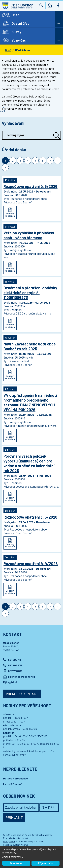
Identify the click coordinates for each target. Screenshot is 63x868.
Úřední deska (23, 50)
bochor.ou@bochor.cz (22, 677)
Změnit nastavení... (13, 857)
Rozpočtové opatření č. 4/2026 (31, 564)
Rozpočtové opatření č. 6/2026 (30, 186)
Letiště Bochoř (12, 784)
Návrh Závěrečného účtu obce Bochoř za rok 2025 (30, 346)
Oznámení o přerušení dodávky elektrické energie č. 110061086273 (30, 293)
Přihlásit (14, 818)
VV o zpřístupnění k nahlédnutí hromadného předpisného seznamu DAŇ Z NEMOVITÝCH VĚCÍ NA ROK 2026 (30, 402)
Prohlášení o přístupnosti (16, 838)
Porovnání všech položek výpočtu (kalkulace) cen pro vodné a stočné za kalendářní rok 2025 (29, 463)
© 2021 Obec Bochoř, (14, 835)
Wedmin (24, 845)
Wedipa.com (9, 841)
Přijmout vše (45, 863)
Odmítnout (16, 863)
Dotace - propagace (16, 778)
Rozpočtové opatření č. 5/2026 (30, 517)
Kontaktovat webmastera (38, 835)
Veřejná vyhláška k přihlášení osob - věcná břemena (29, 235)
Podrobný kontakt (22, 694)
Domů (8, 50)
